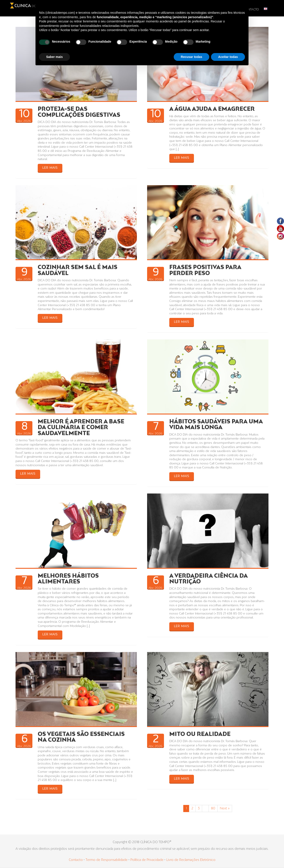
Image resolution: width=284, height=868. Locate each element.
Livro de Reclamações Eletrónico (191, 860)
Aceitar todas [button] (228, 57)
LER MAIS (50, 168)
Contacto (76, 860)
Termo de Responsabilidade (107, 860)
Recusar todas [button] (191, 57)
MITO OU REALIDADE (200, 734)
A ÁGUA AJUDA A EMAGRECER (212, 109)
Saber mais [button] (54, 57)
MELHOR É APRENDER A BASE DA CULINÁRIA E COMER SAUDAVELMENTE (81, 428)
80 (213, 809)
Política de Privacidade (147, 860)
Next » (225, 809)
